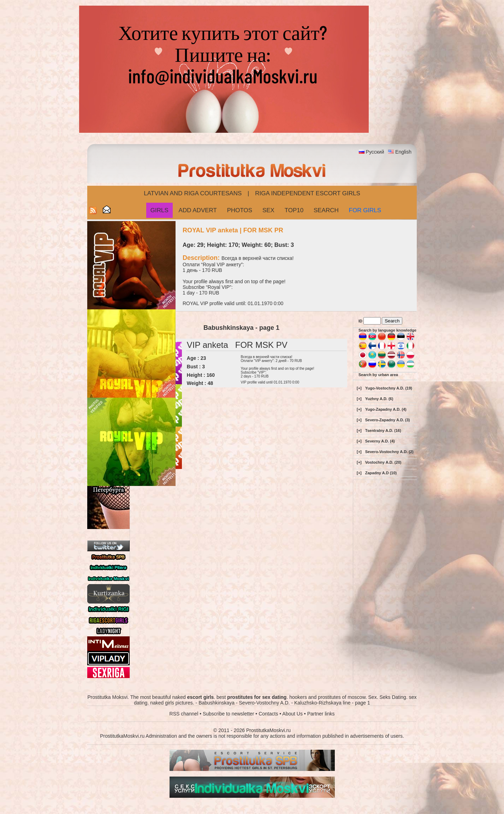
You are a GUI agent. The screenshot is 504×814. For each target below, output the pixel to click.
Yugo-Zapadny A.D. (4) (386, 409)
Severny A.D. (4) (380, 441)
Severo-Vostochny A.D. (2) (389, 452)
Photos (240, 210)
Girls (159, 210)
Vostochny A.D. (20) (383, 462)
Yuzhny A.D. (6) (379, 399)
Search (326, 210)
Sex (268, 210)
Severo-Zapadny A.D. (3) (388, 420)
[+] (359, 388)
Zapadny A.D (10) (381, 473)
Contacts (268, 714)
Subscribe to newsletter (229, 714)
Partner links (321, 714)
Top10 (294, 210)
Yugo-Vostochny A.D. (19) (389, 388)
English (403, 152)
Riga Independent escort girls (308, 193)
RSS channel (184, 714)
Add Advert (198, 210)
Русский (375, 152)
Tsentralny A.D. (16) (383, 430)
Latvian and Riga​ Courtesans (193, 193)
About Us (292, 714)
